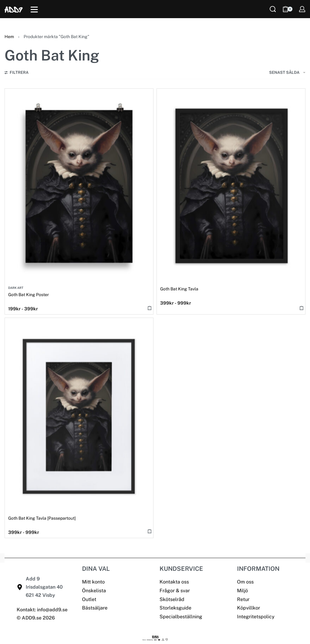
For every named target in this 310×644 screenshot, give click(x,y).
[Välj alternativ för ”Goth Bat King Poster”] (150, 308)
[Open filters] (16, 73)
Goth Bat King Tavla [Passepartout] (42, 518)
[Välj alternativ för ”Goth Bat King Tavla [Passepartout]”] (150, 531)
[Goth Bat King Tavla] (231, 186)
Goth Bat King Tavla (179, 289)
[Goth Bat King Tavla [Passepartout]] (79, 416)
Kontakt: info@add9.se (42, 610)
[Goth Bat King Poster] (79, 186)
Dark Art (16, 288)
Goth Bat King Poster (28, 295)
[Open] (34, 10)
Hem (9, 37)
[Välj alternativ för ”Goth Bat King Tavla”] (302, 308)
